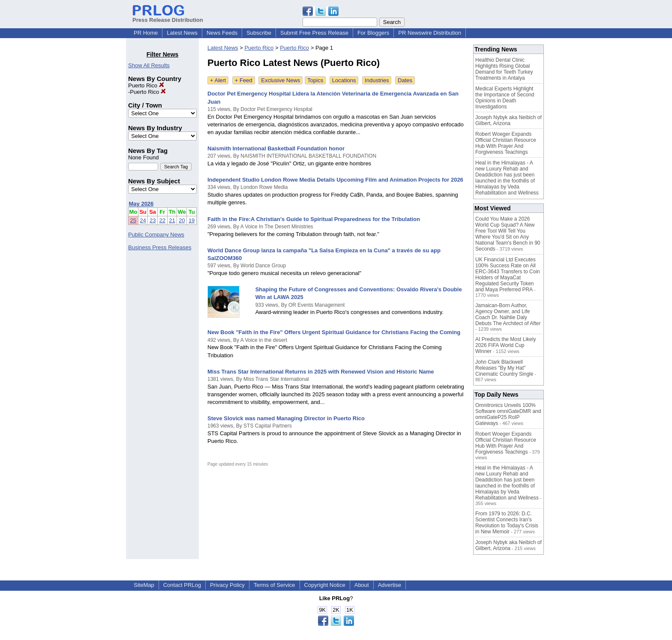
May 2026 (141, 204)
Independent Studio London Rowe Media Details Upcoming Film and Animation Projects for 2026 (335, 180)
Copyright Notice (325, 585)
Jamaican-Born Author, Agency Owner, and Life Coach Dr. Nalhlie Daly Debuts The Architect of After (508, 314)
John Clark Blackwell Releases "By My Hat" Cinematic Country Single (504, 368)
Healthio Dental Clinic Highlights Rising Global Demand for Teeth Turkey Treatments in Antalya (504, 69)
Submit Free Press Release (314, 33)
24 (143, 220)
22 (162, 220)
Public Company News (156, 235)
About (362, 585)
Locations (344, 80)
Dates (405, 80)
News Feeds (222, 33)
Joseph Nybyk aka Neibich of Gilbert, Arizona (508, 120)
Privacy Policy (227, 585)
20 (182, 220)
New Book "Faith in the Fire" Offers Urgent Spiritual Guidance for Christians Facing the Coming (334, 332)
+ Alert (218, 80)
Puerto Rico (146, 85)
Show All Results (149, 65)
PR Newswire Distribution (430, 33)
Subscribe (259, 33)
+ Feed (244, 80)
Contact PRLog (182, 585)
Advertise (390, 585)
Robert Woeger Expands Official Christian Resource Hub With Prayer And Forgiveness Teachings (506, 143)
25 (133, 220)
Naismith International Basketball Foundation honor (276, 148)
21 (172, 220)
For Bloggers (373, 33)
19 (192, 220)
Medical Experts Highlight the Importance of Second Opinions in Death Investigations (505, 98)
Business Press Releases (160, 247)
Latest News (182, 33)
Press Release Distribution (168, 17)
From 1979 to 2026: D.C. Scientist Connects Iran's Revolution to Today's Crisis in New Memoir (507, 523)
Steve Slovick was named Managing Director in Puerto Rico (286, 418)
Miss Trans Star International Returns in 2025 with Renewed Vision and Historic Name (321, 372)
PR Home (146, 33)
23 (153, 220)
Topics (315, 80)
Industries (377, 80)
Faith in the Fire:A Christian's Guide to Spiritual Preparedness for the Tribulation (314, 219)
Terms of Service (274, 585)
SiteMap (144, 585)
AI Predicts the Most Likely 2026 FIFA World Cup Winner (505, 345)
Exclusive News (280, 80)
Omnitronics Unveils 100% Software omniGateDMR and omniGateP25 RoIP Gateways (508, 414)
